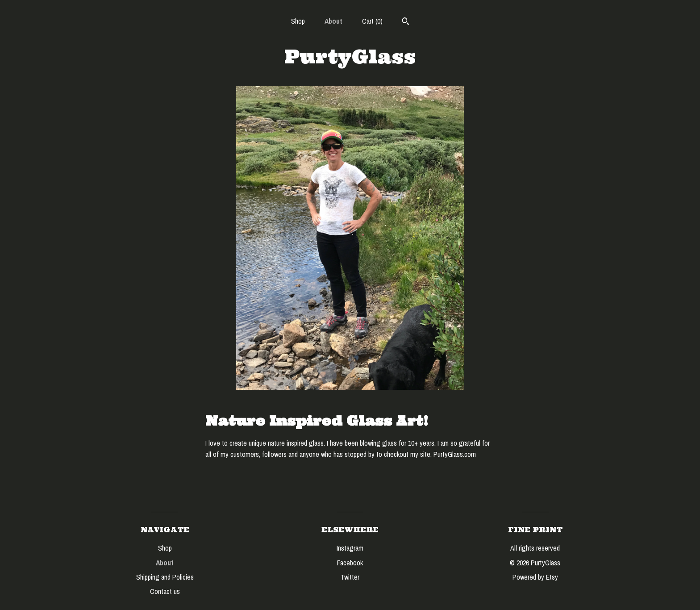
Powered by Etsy (535, 577)
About (333, 21)
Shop (298, 21)
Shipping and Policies (165, 577)
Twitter (350, 577)
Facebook (350, 563)
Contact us (165, 591)
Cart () (372, 21)
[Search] (406, 22)
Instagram (350, 548)
